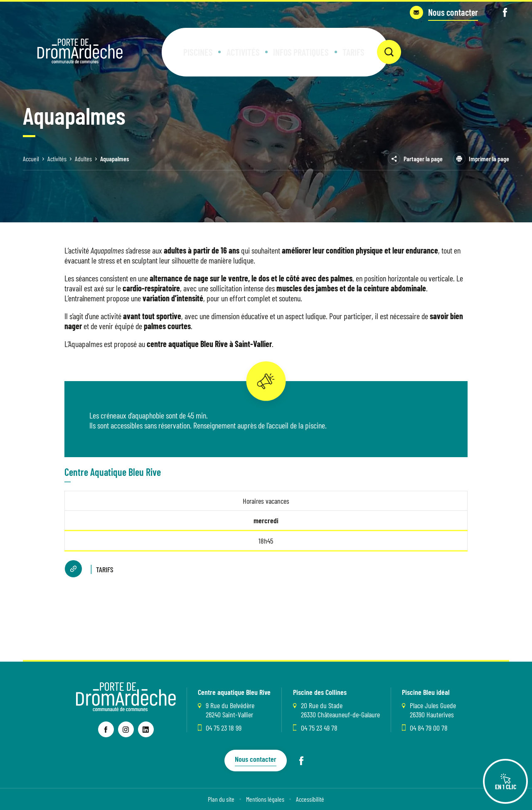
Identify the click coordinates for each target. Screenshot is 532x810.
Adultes (83, 159)
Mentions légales (265, 799)
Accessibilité (310, 799)
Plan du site (221, 799)
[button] (209, 46)
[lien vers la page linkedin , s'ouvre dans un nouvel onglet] (146, 729)
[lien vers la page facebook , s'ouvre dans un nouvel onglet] (106, 729)
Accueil (31, 159)
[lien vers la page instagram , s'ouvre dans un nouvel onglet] (126, 729)
